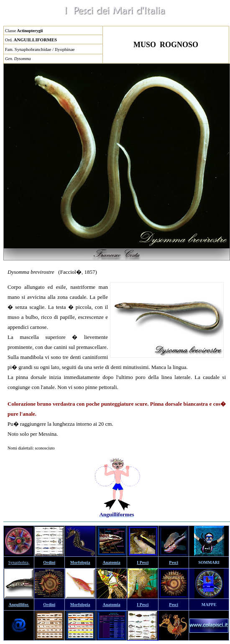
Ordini (49, 562)
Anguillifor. (19, 605)
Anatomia (112, 562)
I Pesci (143, 562)
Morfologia (80, 562)
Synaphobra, (19, 562)
